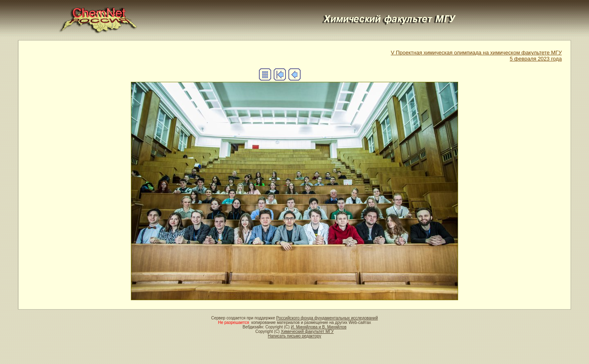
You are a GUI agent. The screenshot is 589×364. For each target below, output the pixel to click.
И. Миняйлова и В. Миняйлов (319, 327)
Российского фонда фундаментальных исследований (327, 318)
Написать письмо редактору (294, 336)
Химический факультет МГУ (307, 331)
